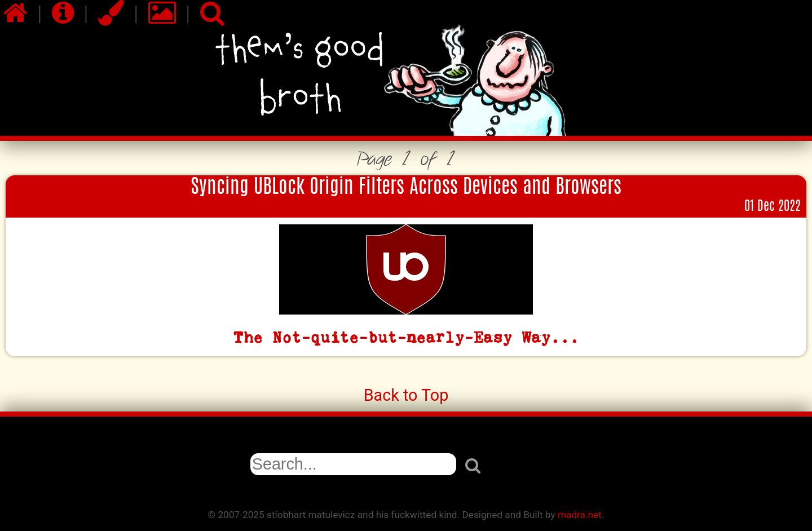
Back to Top (406, 395)
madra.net (580, 515)
